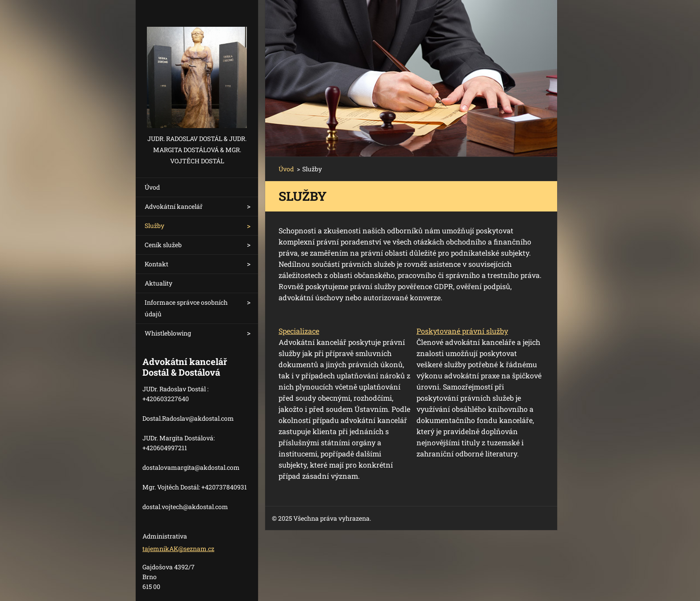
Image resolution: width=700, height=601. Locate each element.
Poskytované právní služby (462, 331)
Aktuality (158, 283)
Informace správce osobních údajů (186, 308)
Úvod (152, 187)
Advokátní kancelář (174, 206)
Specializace (299, 331)
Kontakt (156, 264)
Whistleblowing (168, 333)
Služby (154, 226)
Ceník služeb (163, 245)
